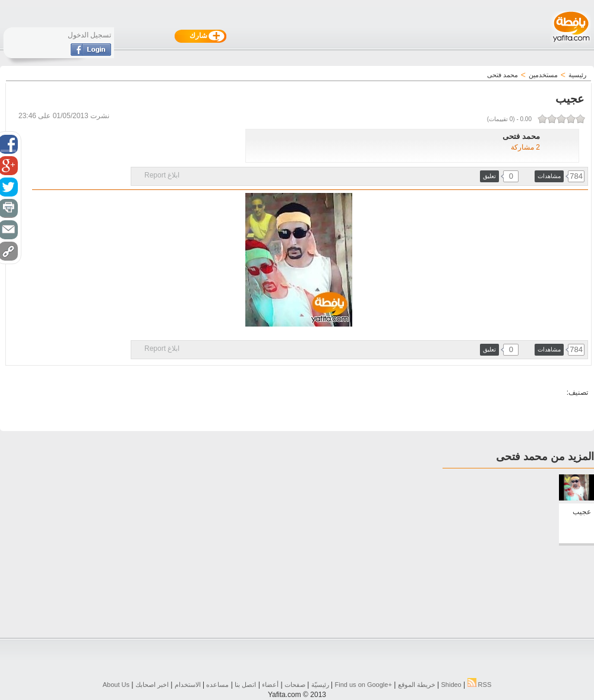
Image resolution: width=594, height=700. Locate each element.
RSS (480, 685)
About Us (116, 685)
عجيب (582, 512)
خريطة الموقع (417, 685)
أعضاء (270, 685)
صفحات (295, 685)
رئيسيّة (320, 685)
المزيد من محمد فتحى (545, 457)
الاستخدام (188, 685)
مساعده (217, 685)
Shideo (451, 685)
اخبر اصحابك (152, 685)
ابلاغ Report (162, 175)
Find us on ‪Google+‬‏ (364, 685)
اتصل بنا (245, 685)
